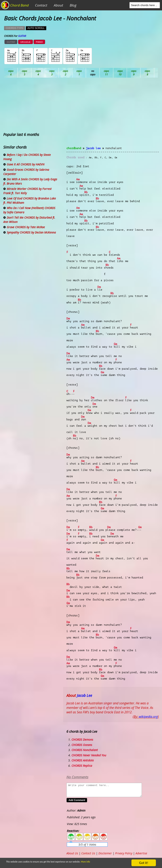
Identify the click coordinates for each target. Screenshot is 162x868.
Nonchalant (114, 148)
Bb (38, 73)
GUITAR (11, 42)
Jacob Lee (93, 148)
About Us (72, 853)
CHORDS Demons (82, 740)
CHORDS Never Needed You (89, 755)
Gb (147, 73)
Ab (11, 73)
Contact (41, 5)
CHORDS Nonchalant (85, 750)
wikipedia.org (148, 717)
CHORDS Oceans (82, 745)
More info (98, 862)
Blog (73, 5)
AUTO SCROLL (36, 28)
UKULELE (25, 42)
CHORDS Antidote (83, 760)
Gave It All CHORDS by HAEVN (26, 164)
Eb (106, 73)
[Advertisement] (113, 115)
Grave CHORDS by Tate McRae (26, 227)
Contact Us (88, 853)
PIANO (39, 42)
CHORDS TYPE (14, 28)
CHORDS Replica (82, 766)
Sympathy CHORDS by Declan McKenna (31, 232)
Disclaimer (105, 853)
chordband (74, 148)
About (58, 5)
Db (79, 73)
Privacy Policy (124, 853)
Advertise (141, 853)
